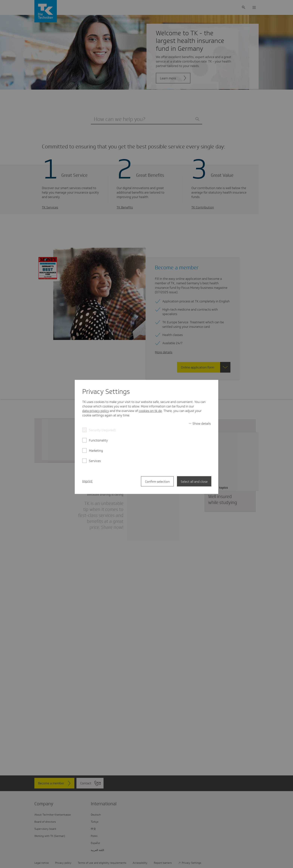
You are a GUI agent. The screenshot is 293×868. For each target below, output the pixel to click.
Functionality (98, 440)
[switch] (200, 424)
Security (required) (102, 430)
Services (95, 461)
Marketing (96, 451)
